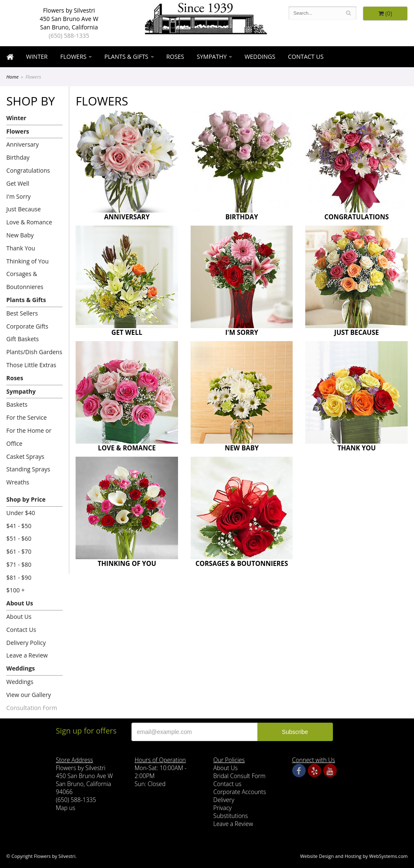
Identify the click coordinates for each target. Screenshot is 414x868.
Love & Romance (29, 222)
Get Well (18, 183)
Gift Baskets (22, 339)
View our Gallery (29, 695)
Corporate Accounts (240, 792)
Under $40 (21, 513)
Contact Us (306, 57)
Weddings (260, 57)
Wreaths (18, 482)
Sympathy (212, 57)
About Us (20, 603)
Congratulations (28, 170)
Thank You (21, 248)
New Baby (20, 235)
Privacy (223, 808)
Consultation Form (32, 708)
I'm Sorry (18, 196)
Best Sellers (22, 313)
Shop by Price (26, 499)
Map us (66, 808)
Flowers (73, 57)
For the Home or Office (29, 437)
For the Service (26, 417)
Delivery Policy (26, 643)
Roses (175, 57)
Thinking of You (28, 261)
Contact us (227, 784)
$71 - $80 (19, 564)
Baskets (17, 404)
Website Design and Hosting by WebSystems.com (354, 856)
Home (12, 77)
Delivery (224, 800)
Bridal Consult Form (239, 776)
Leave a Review (27, 655)
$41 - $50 (19, 526)
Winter (37, 57)
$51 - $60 (19, 538)
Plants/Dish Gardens (34, 352)
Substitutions (231, 816)
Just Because (24, 209)
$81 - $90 (19, 577)
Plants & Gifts (127, 57)
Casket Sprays (25, 456)
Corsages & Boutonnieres (25, 280)
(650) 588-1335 (69, 36)
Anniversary (22, 144)
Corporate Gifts (27, 326)
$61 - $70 (19, 551)
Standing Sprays (28, 469)
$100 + (16, 590)
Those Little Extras (31, 365)
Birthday (18, 157)
